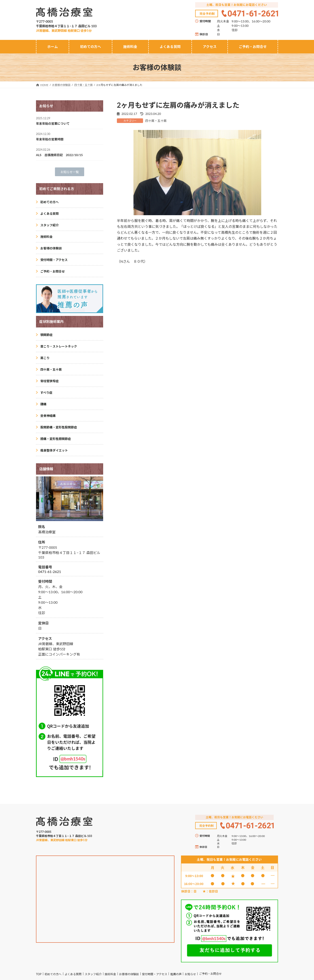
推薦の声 (176, 974)
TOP (39, 974)
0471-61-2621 (50, 572)
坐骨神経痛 (48, 416)
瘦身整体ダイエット (54, 450)
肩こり (45, 358)
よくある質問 (49, 214)
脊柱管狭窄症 (49, 381)
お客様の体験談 (51, 248)
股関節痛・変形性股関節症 (59, 427)
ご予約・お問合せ (53, 271)
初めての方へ (49, 202)
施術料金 (46, 237)
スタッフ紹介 (49, 225)
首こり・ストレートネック (59, 346)
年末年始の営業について (53, 124)
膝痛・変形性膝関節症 (56, 439)
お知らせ (190, 974)
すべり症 (46, 393)
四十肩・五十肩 (156, 121)
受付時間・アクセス (54, 260)
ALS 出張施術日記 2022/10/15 (59, 155)
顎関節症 (46, 335)
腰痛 (43, 404)
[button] (70, 172)
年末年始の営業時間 (50, 139)
